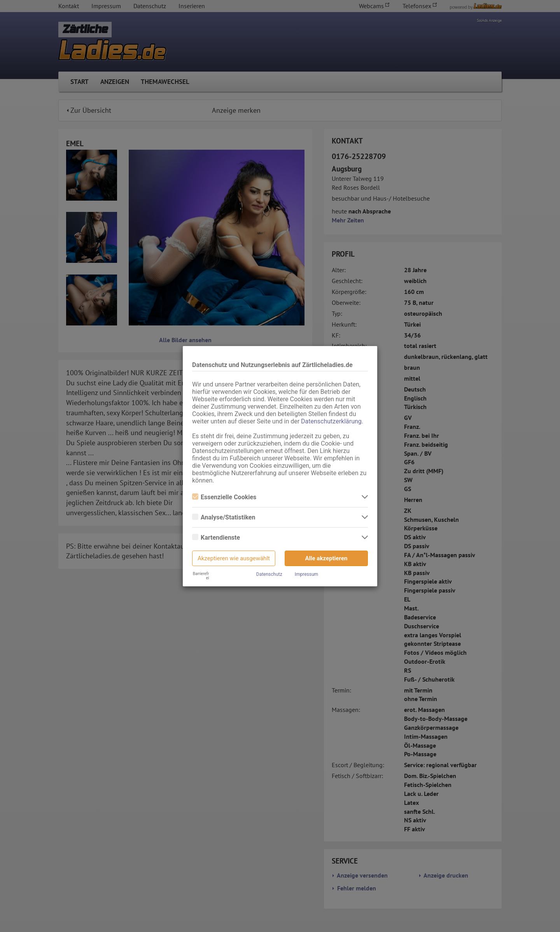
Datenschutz (269, 574)
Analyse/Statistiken (224, 517)
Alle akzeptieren (326, 558)
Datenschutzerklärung (331, 421)
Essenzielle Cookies (224, 497)
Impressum (306, 574)
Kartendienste (216, 538)
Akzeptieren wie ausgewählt (234, 558)
